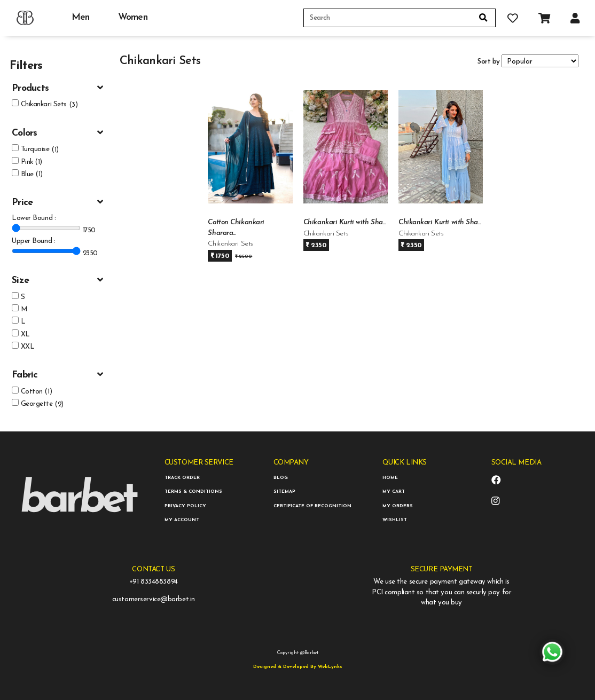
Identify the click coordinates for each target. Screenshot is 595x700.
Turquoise (35, 149)
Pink (27, 162)
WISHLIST (395, 520)
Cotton (32, 392)
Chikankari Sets (44, 104)
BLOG (281, 478)
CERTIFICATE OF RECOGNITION (312, 506)
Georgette (37, 404)
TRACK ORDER (182, 478)
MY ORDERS (398, 506)
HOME (390, 478)
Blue (27, 174)
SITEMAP (284, 491)
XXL (28, 347)
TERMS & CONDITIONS (193, 491)
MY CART (394, 491)
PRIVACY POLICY (185, 506)
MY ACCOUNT (182, 520)
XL (25, 335)
